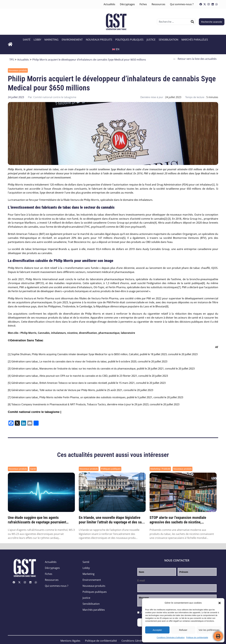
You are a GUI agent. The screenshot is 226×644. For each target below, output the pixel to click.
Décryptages (127, 4)
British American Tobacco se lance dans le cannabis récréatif (73, 383)
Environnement (72, 40)
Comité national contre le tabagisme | (35, 412)
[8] (167, 307)
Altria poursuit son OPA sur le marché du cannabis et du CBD (74, 376)
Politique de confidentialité (197, 638)
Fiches (143, 4)
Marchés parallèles (195, 40)
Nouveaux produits (99, 40)
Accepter (157, 630)
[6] (204, 283)
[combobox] (174, 22)
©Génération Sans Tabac (26, 340)
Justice (151, 40)
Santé (27, 40)
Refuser (183, 630)
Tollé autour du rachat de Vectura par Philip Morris (67, 390)
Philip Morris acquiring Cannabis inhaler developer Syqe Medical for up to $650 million (80, 354)
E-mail (141, 581)
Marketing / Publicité (160, 469)
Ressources (158, 4)
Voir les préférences (209, 630)
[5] (124, 238)
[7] (179, 287)
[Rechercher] (192, 22)
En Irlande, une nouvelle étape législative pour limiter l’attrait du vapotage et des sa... (112, 520)
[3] (169, 219)
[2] (166, 219)
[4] (155, 223)
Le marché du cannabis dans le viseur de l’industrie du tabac (73, 362)
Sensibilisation (168, 40)
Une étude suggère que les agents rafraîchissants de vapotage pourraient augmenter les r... (37, 520)
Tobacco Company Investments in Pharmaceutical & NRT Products (48, 404)
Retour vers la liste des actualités (195, 59)
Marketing (51, 40)
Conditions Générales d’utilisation (171, 638)
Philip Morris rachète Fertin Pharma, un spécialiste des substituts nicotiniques (82, 397)
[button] (220, 603)
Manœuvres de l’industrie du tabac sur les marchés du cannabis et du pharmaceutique (87, 369)
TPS (12, 60)
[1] (213, 185)
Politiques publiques (129, 40)
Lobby (37, 40)
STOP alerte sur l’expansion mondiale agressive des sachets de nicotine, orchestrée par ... (178, 520)
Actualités (109, 4)
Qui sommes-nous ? (182, 4)
